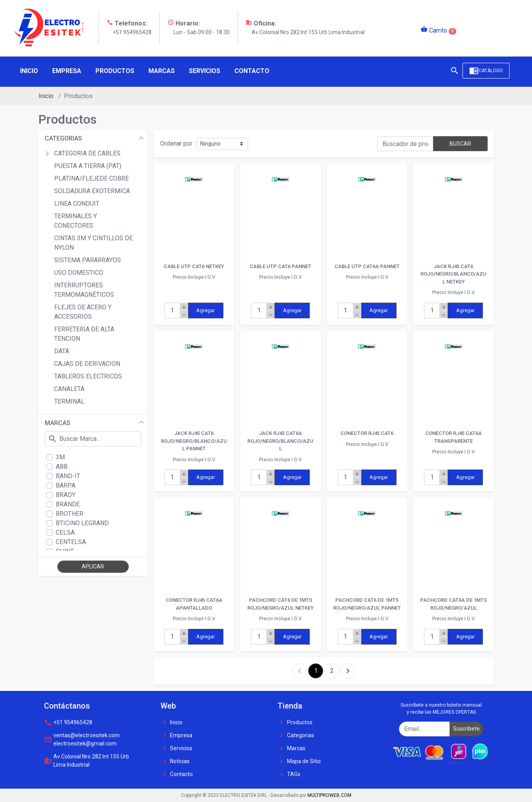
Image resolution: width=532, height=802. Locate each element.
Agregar (206, 310)
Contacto (177, 774)
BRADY (66, 495)
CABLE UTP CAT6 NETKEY (194, 266)
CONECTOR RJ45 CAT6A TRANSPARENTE (453, 437)
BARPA (66, 485)
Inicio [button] (29, 71)
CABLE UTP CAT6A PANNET (367, 266)
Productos (295, 722)
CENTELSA (71, 542)
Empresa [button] (67, 71)
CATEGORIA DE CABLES (87, 153)
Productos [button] (115, 71)
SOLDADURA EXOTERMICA (92, 191)
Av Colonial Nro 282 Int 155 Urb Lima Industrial (87, 761)
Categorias (296, 735)
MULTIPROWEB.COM (329, 795)
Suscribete (466, 729)
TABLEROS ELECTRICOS (88, 376)
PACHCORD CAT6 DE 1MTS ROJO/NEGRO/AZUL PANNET (367, 604)
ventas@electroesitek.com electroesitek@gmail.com (82, 739)
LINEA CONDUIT (77, 204)
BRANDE (68, 504)
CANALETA (69, 389)
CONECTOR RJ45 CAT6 (367, 433)
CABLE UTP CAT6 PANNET (281, 266)
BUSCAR (460, 144)
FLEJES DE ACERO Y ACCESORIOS (83, 312)
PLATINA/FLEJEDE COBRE (91, 178)
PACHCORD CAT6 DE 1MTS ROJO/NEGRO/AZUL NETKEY (281, 604)
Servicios (176, 748)
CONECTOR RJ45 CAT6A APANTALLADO (194, 604)
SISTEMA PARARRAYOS (88, 260)
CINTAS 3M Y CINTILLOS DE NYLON (93, 243)
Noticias (175, 761)
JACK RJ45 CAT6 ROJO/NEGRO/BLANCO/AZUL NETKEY (453, 274)
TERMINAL (69, 401)
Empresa (176, 735)
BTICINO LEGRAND (82, 523)
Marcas (292, 748)
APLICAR (93, 566)
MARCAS (58, 423)
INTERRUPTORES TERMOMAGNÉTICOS (84, 290)
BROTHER (69, 514)
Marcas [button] (162, 71)
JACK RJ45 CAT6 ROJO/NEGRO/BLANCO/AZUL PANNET (194, 441)
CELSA (65, 533)
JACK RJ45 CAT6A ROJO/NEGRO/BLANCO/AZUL (280, 441)
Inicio (46, 96)
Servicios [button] (205, 71)
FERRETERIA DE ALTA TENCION (84, 334)
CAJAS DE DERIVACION (87, 364)
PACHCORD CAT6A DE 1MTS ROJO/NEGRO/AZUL (453, 604)
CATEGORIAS (63, 138)
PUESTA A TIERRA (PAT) (88, 166)
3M (60, 457)
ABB (62, 467)
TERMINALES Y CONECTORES (76, 221)
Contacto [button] (252, 71)
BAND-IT (68, 476)
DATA (62, 351)
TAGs (289, 774)
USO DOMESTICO (79, 273)
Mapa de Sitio (299, 761)
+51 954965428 (68, 722)
